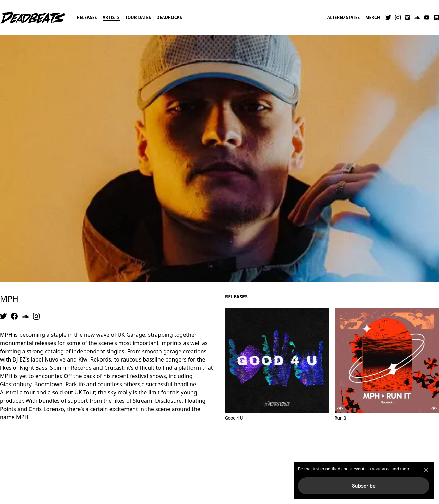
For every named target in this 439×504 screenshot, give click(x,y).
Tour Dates (138, 17)
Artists (111, 17)
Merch (373, 18)
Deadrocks (169, 17)
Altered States (343, 18)
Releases (87, 17)
